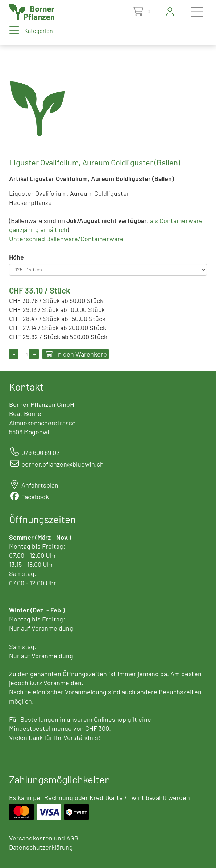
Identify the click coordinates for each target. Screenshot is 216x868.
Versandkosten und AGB (44, 838)
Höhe (16, 257)
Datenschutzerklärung (41, 847)
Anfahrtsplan (40, 485)
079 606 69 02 (41, 452)
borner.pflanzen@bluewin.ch (63, 464)
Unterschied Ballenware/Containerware (66, 239)
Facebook (35, 497)
